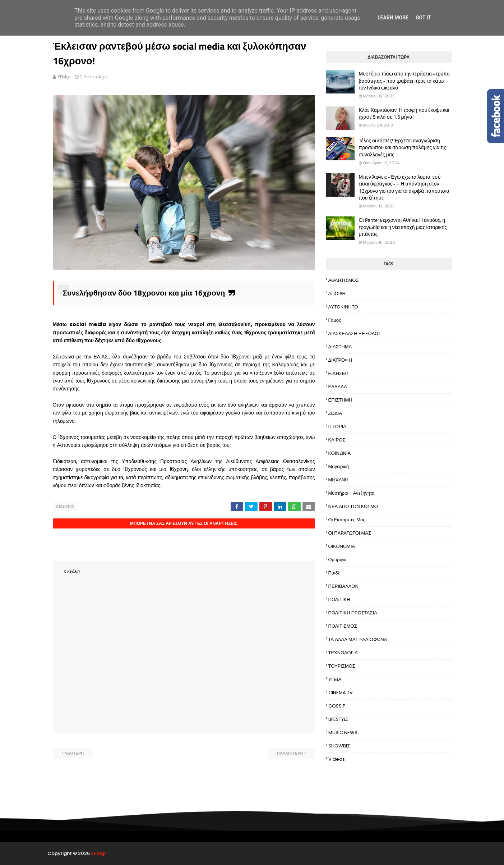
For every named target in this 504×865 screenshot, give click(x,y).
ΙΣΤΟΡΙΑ (337, 427)
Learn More (393, 18)
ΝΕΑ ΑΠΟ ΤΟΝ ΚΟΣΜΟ (353, 506)
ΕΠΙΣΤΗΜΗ (340, 400)
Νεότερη (74, 753)
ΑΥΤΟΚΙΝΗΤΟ (343, 307)
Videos (337, 759)
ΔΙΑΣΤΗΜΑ (340, 347)
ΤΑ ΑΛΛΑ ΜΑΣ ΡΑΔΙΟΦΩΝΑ (358, 639)
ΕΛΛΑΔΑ (338, 387)
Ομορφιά (337, 560)
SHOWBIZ (339, 746)
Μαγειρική (339, 466)
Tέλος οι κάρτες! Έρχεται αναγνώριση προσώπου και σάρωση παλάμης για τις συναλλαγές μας (403, 148)
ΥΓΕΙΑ (335, 679)
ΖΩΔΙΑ (335, 413)
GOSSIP (337, 706)
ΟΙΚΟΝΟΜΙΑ (342, 546)
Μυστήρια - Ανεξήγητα (352, 493)
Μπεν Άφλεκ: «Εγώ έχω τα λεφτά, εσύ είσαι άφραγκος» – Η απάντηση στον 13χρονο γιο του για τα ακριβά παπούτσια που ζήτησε (404, 187)
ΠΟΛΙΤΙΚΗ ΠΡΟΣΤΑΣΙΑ (353, 613)
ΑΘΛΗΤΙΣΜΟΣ (344, 280)
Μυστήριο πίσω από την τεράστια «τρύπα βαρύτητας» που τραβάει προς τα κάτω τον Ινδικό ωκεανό (404, 81)
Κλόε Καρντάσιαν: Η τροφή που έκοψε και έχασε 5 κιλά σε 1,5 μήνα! (404, 113)
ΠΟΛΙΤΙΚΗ (339, 599)
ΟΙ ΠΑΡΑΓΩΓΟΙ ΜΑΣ (350, 533)
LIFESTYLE (338, 719)
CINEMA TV (341, 693)
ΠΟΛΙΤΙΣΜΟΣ (343, 626)
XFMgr (64, 77)
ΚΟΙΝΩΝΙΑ (340, 453)
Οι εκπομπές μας (347, 520)
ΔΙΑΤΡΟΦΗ (340, 360)
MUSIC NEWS (343, 733)
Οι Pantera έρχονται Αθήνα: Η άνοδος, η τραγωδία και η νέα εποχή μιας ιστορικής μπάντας (403, 227)
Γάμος (335, 320)
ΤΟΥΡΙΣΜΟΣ (342, 666)
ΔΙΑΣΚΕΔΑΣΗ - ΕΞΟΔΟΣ (355, 333)
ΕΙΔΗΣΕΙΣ (65, 507)
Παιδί (334, 573)
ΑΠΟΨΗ (337, 294)
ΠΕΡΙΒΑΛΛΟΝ (343, 586)
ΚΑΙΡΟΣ (337, 440)
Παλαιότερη (290, 753)
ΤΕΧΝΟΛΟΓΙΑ (343, 653)
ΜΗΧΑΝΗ (338, 480)
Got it (423, 18)
